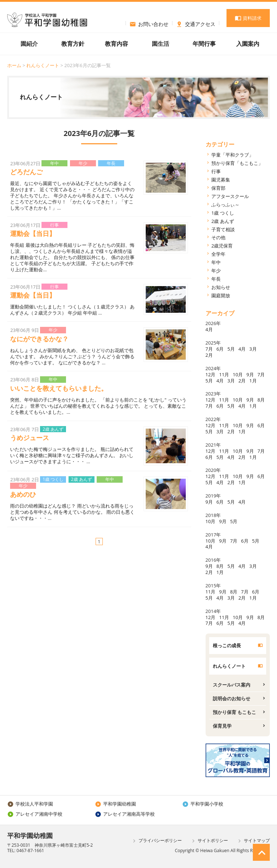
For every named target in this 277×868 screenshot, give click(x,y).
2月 (209, 355)
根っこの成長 (227, 645)
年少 (216, 271)
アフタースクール (230, 196)
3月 (253, 349)
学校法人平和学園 (30, 804)
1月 (253, 381)
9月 (250, 374)
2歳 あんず (223, 221)
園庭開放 (221, 295)
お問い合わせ (149, 23)
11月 (224, 374)
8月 (261, 400)
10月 (238, 374)
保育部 (218, 188)
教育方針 (73, 44)
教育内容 (116, 44)
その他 (218, 237)
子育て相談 (223, 229)
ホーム (14, 65)
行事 (216, 171)
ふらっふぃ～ (225, 205)
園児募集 (221, 180)
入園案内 (248, 44)
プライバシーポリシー (156, 841)
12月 (211, 374)
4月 (209, 329)
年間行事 (204, 44)
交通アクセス (196, 23)
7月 (209, 349)
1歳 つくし (223, 213)
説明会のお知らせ (232, 698)
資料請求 (248, 18)
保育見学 (222, 726)
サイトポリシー (209, 841)
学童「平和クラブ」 (232, 155)
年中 (216, 262)
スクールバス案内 (232, 685)
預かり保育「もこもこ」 (237, 163)
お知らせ (221, 287)
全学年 (218, 254)
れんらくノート (43, 65)
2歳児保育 (222, 246)
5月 (231, 349)
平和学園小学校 (203, 804)
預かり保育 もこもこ (234, 712)
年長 (216, 279)
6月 (220, 349)
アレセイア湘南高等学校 (125, 814)
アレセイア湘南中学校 (35, 814)
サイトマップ (253, 841)
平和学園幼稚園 (115, 804)
